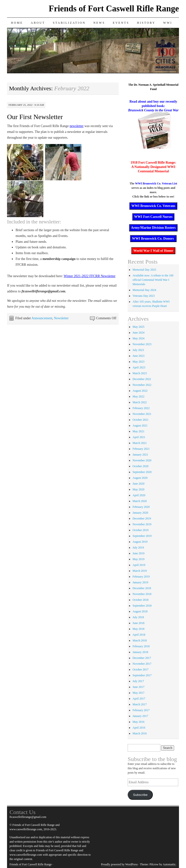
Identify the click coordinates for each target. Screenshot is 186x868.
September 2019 (142, 536)
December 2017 (142, 658)
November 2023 (142, 344)
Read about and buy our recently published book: (153, 106)
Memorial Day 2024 (144, 290)
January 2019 (140, 582)
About (38, 23)
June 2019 (138, 553)
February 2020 (141, 507)
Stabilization (69, 23)
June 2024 (138, 333)
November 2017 (142, 664)
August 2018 (140, 611)
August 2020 (140, 478)
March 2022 (139, 402)
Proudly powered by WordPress (119, 864)
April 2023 (139, 367)
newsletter (77, 126)
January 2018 (140, 652)
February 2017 (141, 710)
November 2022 (142, 385)
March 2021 (139, 443)
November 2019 (142, 524)
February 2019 (141, 577)
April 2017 (139, 699)
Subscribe (140, 795)
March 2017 (139, 704)
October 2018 (140, 600)
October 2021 (140, 420)
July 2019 (138, 548)
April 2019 (139, 565)
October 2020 (140, 466)
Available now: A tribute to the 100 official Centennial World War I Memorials (153, 280)
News (99, 23)
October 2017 (140, 670)
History (146, 23)
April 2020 (139, 495)
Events (121, 23)
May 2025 (138, 327)
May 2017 (138, 693)
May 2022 (138, 396)
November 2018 (142, 594)
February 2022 (141, 408)
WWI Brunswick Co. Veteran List (156, 183)
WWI (168, 23)
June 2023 (138, 356)
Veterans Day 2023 (143, 296)
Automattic (169, 864)
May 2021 (138, 431)
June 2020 (138, 484)
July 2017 (138, 681)
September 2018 (142, 606)
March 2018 (139, 640)
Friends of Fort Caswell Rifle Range (114, 9)
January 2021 (140, 455)
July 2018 (138, 617)
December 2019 (142, 518)
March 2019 (139, 571)
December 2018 (142, 588)
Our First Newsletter (35, 117)
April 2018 (139, 635)
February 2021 (141, 449)
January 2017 (140, 716)
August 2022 (140, 391)
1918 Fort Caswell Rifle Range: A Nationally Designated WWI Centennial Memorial (153, 167)
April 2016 (139, 728)
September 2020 (142, 472)
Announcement (42, 318)
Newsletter (61, 318)
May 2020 (138, 489)
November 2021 (142, 414)
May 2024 (138, 338)
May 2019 (138, 559)
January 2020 (140, 513)
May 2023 (138, 362)
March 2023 (139, 373)
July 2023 (138, 350)
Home (17, 23)
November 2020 (142, 460)
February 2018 (141, 646)
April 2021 (139, 437)
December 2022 (142, 379)
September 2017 (142, 675)
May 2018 (138, 629)
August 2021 (140, 426)
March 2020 (139, 501)
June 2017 (138, 687)
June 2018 (138, 623)
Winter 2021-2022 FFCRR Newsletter (90, 276)
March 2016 (139, 733)
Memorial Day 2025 (144, 270)
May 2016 (138, 722)
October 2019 (140, 530)
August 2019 (140, 542)
